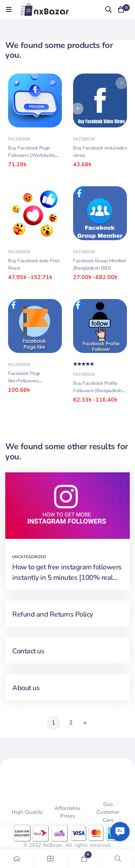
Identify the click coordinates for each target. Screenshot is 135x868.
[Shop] (51, 858)
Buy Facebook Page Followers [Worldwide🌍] (31, 155)
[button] (120, 832)
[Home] (17, 858)
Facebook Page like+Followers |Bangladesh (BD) (27, 381)
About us (26, 688)
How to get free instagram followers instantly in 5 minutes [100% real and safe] (67, 578)
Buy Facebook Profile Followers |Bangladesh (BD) (97, 391)
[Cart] (121, 9)
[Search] (108, 9)
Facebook (19, 139)
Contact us (28, 651)
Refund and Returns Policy (53, 614)
